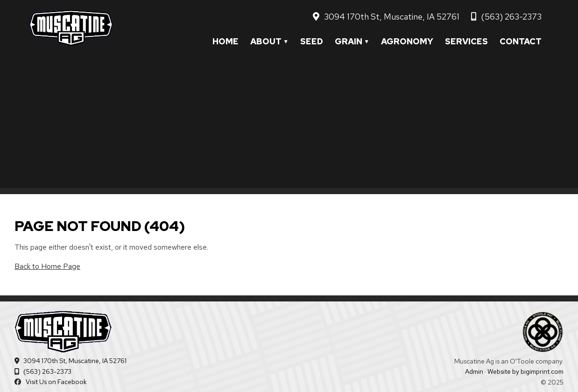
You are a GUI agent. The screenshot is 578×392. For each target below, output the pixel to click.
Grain (349, 41)
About (266, 41)
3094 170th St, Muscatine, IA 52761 (392, 17)
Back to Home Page (47, 266)
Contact (521, 41)
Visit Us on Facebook (56, 382)
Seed (312, 41)
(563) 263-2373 (511, 17)
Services (466, 41)
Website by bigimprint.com (525, 371)
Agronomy (407, 41)
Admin (474, 371)
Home (226, 41)
